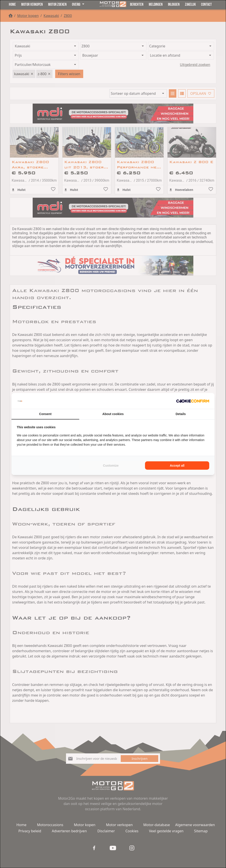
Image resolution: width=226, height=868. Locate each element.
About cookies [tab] (113, 414)
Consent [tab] (45, 414)
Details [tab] (181, 414)
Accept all (177, 466)
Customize (111, 466)
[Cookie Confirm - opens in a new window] (193, 401)
